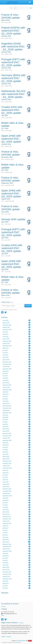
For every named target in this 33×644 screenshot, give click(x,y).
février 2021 (16, 429)
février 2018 (16, 512)
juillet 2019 (16, 473)
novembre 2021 (16, 408)
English (3, 637)
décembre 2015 (16, 572)
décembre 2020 (16, 433)
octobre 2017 (16, 521)
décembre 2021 (16, 406)
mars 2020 (16, 454)
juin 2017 (16, 530)
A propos (21, 623)
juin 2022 (16, 396)
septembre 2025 (16, 330)
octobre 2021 (16, 410)
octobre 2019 (16, 466)
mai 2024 (16, 353)
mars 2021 (16, 426)
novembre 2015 (16, 574)
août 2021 (16, 415)
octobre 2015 (16, 576)
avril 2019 (16, 480)
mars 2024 (16, 357)
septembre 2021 (16, 413)
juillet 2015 (16, 583)
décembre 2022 (16, 385)
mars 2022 (16, 401)
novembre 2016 (16, 546)
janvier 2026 (16, 323)
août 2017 (16, 526)
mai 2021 (16, 422)
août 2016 (16, 553)
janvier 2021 (16, 431)
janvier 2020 (16, 459)
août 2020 (16, 443)
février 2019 (16, 484)
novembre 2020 (16, 436)
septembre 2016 (16, 551)
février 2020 (16, 456)
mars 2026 (16, 320)
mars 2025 (16, 336)
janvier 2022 (16, 403)
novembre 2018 (16, 491)
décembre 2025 (16, 325)
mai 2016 (16, 560)
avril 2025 (16, 334)
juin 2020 (16, 447)
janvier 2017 (16, 542)
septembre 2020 (16, 440)
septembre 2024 (16, 346)
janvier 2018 (16, 514)
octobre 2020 (16, 438)
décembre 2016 (16, 544)
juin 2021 (16, 420)
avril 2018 (16, 507)
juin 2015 (16, 586)
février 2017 (16, 540)
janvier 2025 (16, 339)
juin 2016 (16, 558)
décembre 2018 (16, 489)
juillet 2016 (16, 556)
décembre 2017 (16, 516)
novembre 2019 (16, 463)
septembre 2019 (16, 468)
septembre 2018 (16, 496)
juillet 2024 (16, 348)
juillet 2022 (16, 394)
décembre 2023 (16, 362)
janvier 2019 (16, 486)
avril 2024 (16, 355)
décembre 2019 (16, 461)
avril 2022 (16, 399)
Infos (3, 615)
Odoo (30, 641)
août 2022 (16, 392)
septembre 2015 (16, 579)
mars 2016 (16, 565)
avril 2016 (16, 563)
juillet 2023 (16, 371)
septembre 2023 (16, 369)
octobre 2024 (16, 343)
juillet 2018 (16, 500)
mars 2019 (16, 482)
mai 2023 (16, 376)
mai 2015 (16, 588)
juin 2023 (16, 373)
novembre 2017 (16, 519)
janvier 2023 (16, 383)
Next (31, 8)
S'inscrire (28, 306)
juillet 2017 (16, 528)
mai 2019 (16, 477)
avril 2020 (16, 452)
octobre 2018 (16, 493)
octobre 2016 (16, 549)
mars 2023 (16, 380)
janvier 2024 (16, 360)
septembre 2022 (16, 390)
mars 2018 (16, 510)
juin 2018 (16, 503)
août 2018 (16, 498)
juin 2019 (16, 475)
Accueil (3, 606)
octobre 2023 (16, 366)
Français (9, 637)
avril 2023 (16, 378)
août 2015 (16, 581)
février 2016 (16, 567)
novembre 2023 (16, 364)
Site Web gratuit (21, 641)
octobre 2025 (16, 327)
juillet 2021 (16, 417)
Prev (11, 8)
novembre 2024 (16, 341)
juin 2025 (16, 332)
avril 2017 (16, 535)
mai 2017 (16, 533)
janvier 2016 (16, 570)
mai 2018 (16, 505)
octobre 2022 (16, 387)
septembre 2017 (16, 523)
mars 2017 (16, 537)
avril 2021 (16, 424)
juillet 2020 (16, 445)
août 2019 (16, 470)
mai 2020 (16, 450)
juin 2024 (16, 350)
